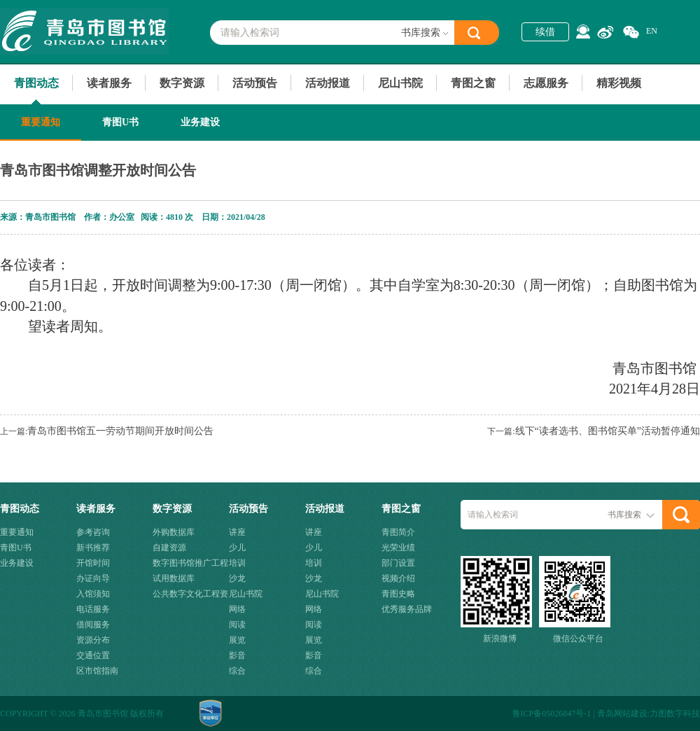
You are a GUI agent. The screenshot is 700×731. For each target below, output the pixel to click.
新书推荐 (93, 548)
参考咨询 (93, 532)
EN (652, 31)
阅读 (237, 625)
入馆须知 (93, 594)
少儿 (237, 548)
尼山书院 (400, 83)
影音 (237, 655)
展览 (237, 640)
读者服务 (109, 83)
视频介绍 (398, 578)
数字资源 (182, 83)
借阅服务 (93, 625)
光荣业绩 (398, 548)
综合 (237, 671)
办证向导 (93, 578)
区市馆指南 (97, 671)
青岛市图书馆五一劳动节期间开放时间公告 (120, 431)
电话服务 (93, 609)
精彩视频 (619, 83)
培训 (237, 563)
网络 (237, 609)
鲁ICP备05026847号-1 (552, 713)
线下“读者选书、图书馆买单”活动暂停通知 (608, 431)
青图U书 (120, 122)
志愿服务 (546, 83)
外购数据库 (174, 532)
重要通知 (41, 122)
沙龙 (237, 578)
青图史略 (398, 594)
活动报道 (328, 83)
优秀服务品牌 (407, 609)
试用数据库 (174, 578)
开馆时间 (93, 563)
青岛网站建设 (622, 713)
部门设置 (398, 563)
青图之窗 (473, 83)
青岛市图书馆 (84, 32)
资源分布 (93, 640)
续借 (545, 32)
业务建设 (200, 122)
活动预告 (255, 83)
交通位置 (93, 655)
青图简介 (398, 532)
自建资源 (169, 548)
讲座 (237, 532)
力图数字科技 (675, 713)
